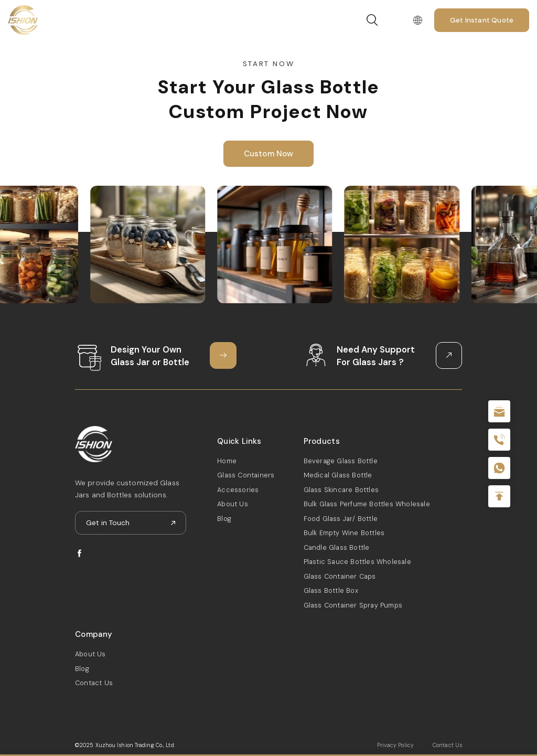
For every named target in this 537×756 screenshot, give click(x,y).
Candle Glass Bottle (337, 547)
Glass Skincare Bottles (341, 490)
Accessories (238, 490)
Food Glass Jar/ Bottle (341, 519)
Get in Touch (108, 523)
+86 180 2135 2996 (499, 440)
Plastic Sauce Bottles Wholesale (357, 562)
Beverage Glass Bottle (341, 461)
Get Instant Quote (482, 20)
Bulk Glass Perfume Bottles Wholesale (367, 504)
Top (499, 496)
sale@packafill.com (499, 411)
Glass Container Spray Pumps (353, 605)
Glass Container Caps (340, 576)
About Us (233, 504)
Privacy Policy (395, 745)
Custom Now (269, 154)
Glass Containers (246, 475)
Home (227, 461)
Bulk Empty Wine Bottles (344, 533)
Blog (224, 519)
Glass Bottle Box (331, 590)
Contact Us (94, 683)
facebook (79, 553)
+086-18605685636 (499, 468)
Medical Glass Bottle (338, 475)
